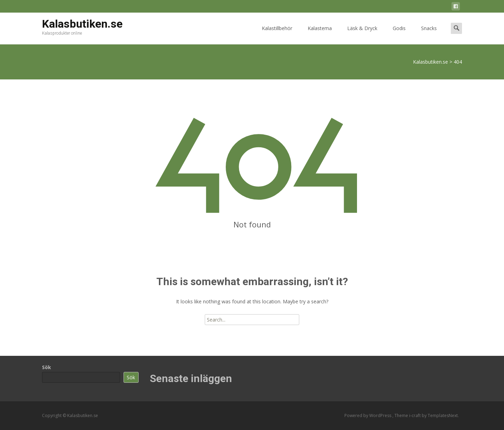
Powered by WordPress (368, 415)
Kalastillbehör (277, 34)
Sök (47, 367)
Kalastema (320, 34)
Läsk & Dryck (362, 34)
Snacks (429, 34)
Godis (399, 34)
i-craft (415, 415)
